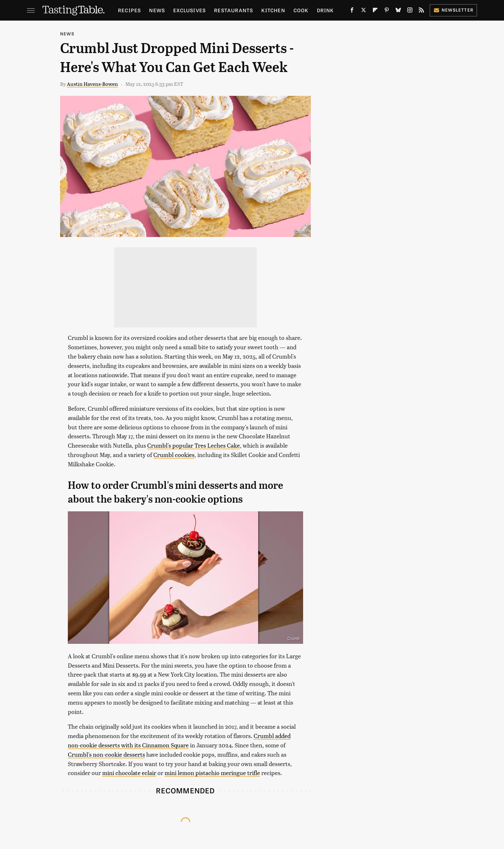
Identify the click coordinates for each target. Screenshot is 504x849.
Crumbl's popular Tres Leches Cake (194, 445)
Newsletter (453, 10)
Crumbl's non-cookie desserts (106, 754)
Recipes (129, 10)
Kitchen (273, 10)
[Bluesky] (398, 11)
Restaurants (234, 10)
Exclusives (189, 10)
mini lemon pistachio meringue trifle (212, 773)
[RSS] (421, 11)
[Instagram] (410, 11)
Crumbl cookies (174, 455)
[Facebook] (352, 11)
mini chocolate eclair (129, 773)
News (157, 10)
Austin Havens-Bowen (92, 84)
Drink (325, 10)
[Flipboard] (375, 11)
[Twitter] (364, 11)
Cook (301, 10)
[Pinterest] (387, 11)
